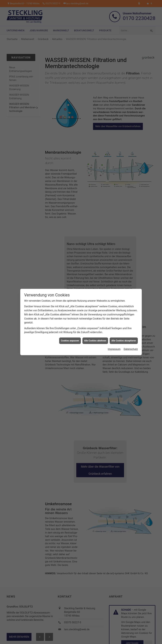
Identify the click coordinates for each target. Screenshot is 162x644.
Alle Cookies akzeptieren (124, 334)
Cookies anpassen (70, 334)
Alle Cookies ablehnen (95, 334)
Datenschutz (131, 342)
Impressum (114, 342)
